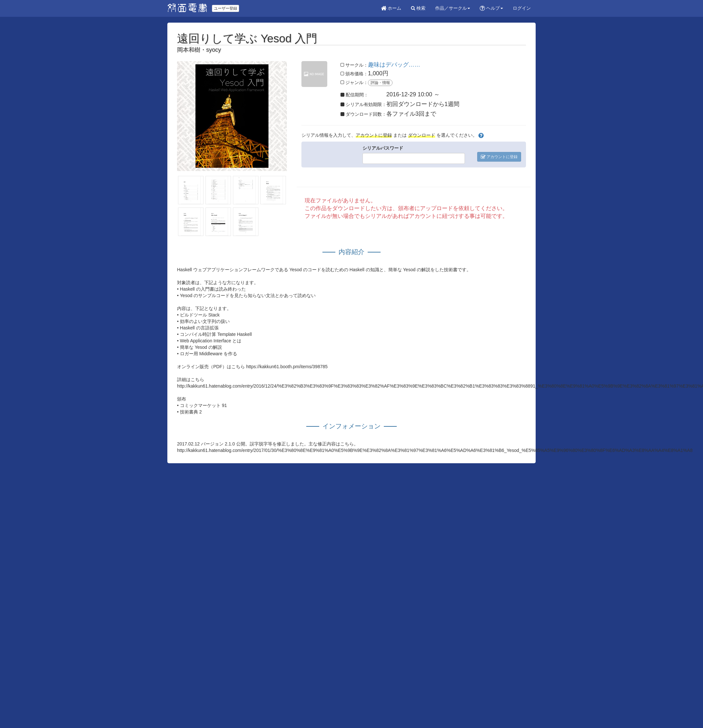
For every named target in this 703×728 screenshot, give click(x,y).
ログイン (522, 8)
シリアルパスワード (383, 148)
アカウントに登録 (499, 157)
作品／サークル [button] (453, 8)
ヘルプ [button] (491, 8)
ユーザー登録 (226, 8)
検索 (418, 8)
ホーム (391, 8)
